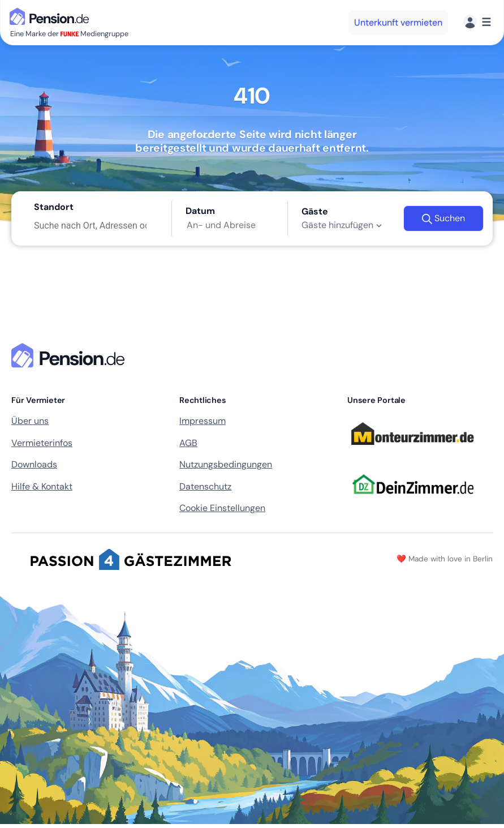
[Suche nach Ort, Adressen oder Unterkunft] (96, 225)
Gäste (315, 211)
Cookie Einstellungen (222, 508)
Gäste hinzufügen (343, 225)
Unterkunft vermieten (398, 22)
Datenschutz (205, 486)
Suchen (443, 218)
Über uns (30, 421)
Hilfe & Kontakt (42, 486)
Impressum (203, 421)
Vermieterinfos (42, 443)
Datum (200, 211)
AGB (188, 443)
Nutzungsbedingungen (226, 464)
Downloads (34, 464)
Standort (54, 207)
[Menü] (477, 22)
